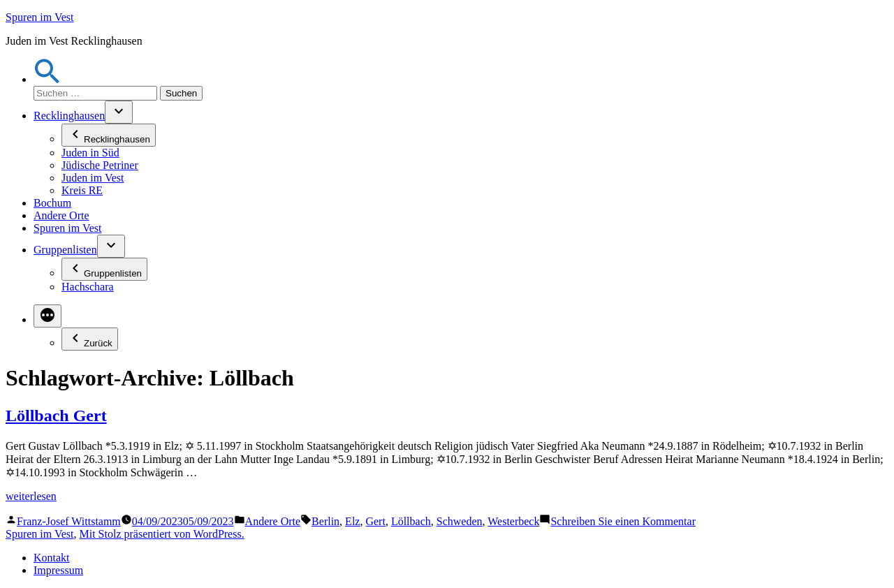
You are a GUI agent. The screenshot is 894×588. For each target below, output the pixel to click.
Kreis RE (82, 190)
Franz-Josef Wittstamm (69, 521)
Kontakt (52, 558)
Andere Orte (61, 215)
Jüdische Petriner (100, 165)
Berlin (325, 521)
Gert (375, 521)
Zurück (90, 339)
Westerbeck (513, 521)
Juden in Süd (90, 153)
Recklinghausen (69, 116)
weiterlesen (31, 496)
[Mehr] (47, 316)
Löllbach (411, 521)
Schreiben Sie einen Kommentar (623, 521)
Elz (352, 521)
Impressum (58, 570)
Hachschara (88, 287)
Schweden (460, 521)
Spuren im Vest (39, 17)
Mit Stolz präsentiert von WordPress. (161, 534)
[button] (47, 79)
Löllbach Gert (56, 416)
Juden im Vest (93, 178)
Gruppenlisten (65, 250)
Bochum (52, 203)
